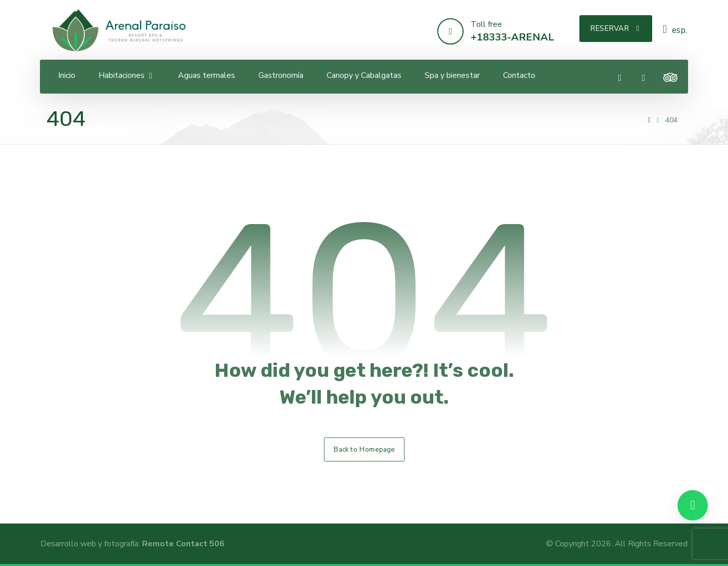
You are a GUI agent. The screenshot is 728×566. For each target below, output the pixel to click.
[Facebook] (620, 78)
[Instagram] (644, 78)
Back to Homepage (364, 449)
